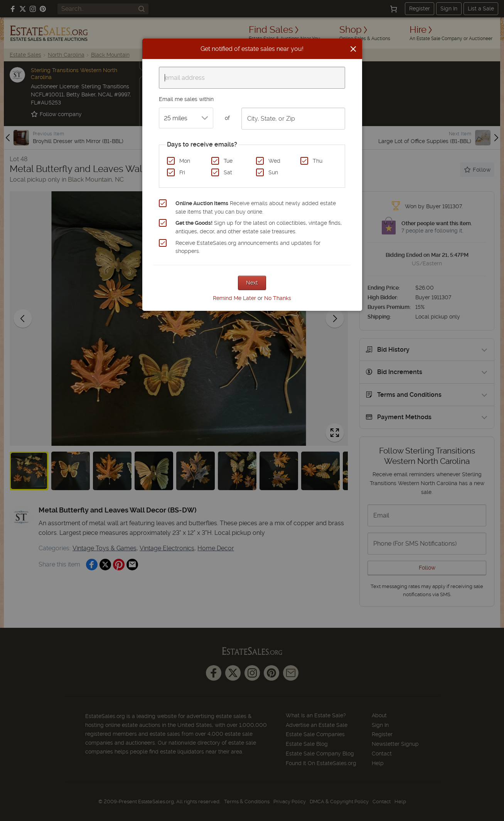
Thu (318, 161)
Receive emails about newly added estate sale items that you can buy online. (256, 207)
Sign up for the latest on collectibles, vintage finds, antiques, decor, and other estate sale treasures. (259, 227)
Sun (273, 172)
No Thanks (278, 298)
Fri (182, 172)
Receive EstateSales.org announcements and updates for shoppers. (248, 247)
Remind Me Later (234, 298)
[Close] (353, 49)
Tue (228, 161)
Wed (274, 161)
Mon (185, 161)
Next (252, 283)
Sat (228, 172)
